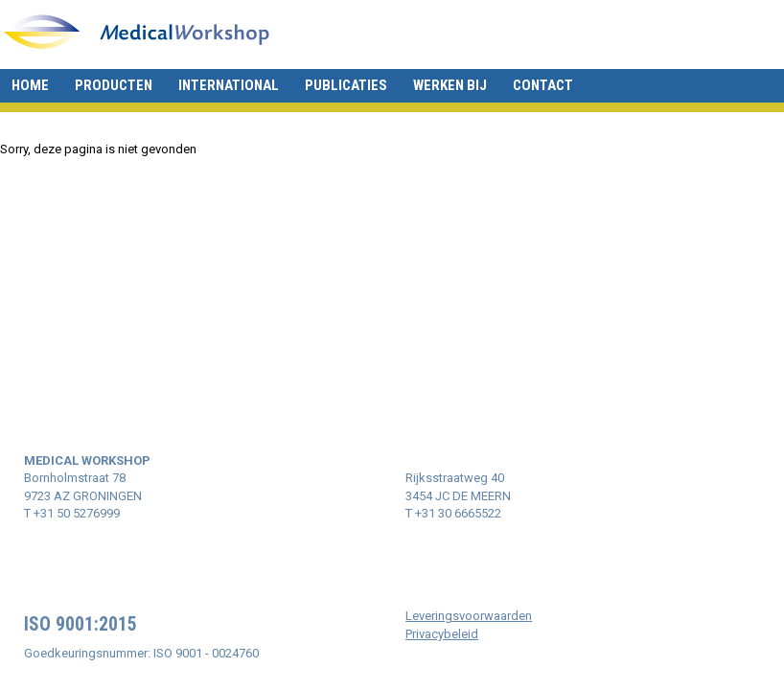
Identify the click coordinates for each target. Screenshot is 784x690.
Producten (114, 85)
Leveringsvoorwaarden (469, 616)
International (229, 85)
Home (30, 85)
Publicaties (346, 85)
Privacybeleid (442, 634)
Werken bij (450, 85)
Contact (543, 85)
